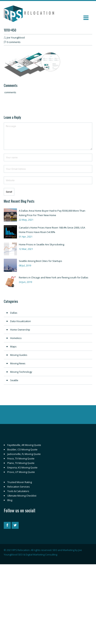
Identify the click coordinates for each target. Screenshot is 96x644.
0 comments (14, 42)
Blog (10, 505)
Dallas (14, 317)
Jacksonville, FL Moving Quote (24, 458)
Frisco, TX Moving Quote (21, 463)
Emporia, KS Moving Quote (22, 472)
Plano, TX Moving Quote (21, 467)
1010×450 (10, 30)
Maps (13, 351)
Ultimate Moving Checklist (22, 500)
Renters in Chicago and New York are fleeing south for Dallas (54, 282)
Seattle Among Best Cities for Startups (40, 265)
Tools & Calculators (18, 496)
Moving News (18, 368)
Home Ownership (20, 334)
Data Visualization (21, 326)
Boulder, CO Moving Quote (22, 454)
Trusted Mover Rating (20, 487)
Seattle (14, 385)
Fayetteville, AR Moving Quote (24, 449)
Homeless (16, 343)
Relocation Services (19, 491)
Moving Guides (19, 359)
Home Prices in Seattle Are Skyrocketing (42, 249)
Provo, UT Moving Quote (21, 476)
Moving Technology (21, 376)
